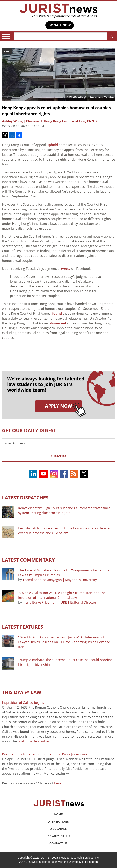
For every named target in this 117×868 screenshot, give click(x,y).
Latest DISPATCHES (25, 497)
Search (110, 36)
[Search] (61, 36)
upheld (52, 145)
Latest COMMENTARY (28, 560)
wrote (66, 269)
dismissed (58, 323)
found (57, 313)
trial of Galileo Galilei (33, 741)
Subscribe (59, 456)
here (58, 783)
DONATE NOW (60, 25)
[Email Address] (58, 443)
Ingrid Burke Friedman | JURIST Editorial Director (60, 602)
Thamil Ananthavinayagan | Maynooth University (60, 580)
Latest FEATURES (23, 627)
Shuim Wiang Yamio (99, 97)
